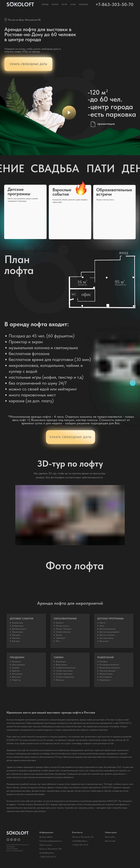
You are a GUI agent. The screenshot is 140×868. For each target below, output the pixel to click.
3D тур (64, 4)
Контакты (84, 4)
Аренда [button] (45, 4)
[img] (25, 212)
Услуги (55, 4)
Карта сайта (110, 837)
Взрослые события (62, 192)
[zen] (19, 840)
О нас (73, 4)
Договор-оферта (46, 837)
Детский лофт (110, 841)
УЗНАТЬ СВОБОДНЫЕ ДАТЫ (70, 437)
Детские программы (19, 191)
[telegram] (12, 840)
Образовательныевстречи (114, 192)
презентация (106, 124)
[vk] (15, 840)
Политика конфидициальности (51, 841)
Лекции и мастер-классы (105, 200)
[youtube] (8, 840)
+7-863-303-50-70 (114, 4)
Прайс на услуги (46, 845)
